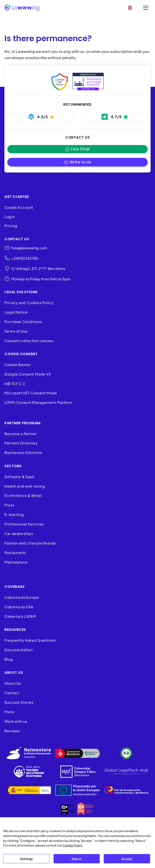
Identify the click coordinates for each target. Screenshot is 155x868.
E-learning (14, 515)
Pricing (11, 226)
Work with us (16, 721)
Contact (12, 693)
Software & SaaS (19, 477)
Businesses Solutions (23, 453)
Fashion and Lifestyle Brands (30, 543)
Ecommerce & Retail (23, 496)
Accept (127, 859)
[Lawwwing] (22, 8)
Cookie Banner (18, 365)
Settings (26, 859)
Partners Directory (21, 443)
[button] (77, 162)
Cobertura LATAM (20, 616)
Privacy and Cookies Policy (29, 303)
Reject (77, 859)
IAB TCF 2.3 (15, 384)
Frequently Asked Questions (30, 640)
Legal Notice (16, 312)
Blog (9, 659)
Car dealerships (19, 534)
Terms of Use (16, 331)
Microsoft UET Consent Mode (31, 393)
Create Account (19, 207)
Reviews (12, 731)
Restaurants (15, 553)
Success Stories (19, 702)
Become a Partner (21, 434)
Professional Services (24, 524)
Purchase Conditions (23, 322)
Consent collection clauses (29, 341)
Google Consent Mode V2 (28, 374)
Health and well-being (25, 486)
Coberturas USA (19, 607)
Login (10, 217)
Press (9, 505)
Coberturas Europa (22, 597)
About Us (13, 683)
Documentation (18, 650)
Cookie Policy (72, 845)
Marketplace (16, 562)
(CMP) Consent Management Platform (38, 403)
